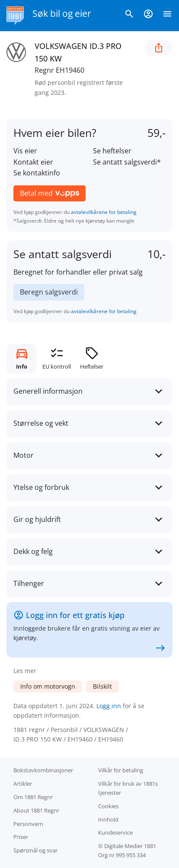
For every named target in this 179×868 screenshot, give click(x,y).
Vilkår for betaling (121, 770)
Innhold (108, 819)
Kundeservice (115, 832)
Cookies (108, 806)
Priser (21, 837)
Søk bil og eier (62, 13)
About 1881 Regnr (36, 810)
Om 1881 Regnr (33, 797)
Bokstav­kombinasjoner (43, 770)
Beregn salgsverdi (49, 292)
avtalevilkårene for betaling (104, 212)
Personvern (28, 824)
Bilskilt (102, 686)
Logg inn (109, 706)
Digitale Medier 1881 (130, 846)
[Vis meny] (167, 16)
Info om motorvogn (48, 686)
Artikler (23, 784)
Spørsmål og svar (35, 850)
